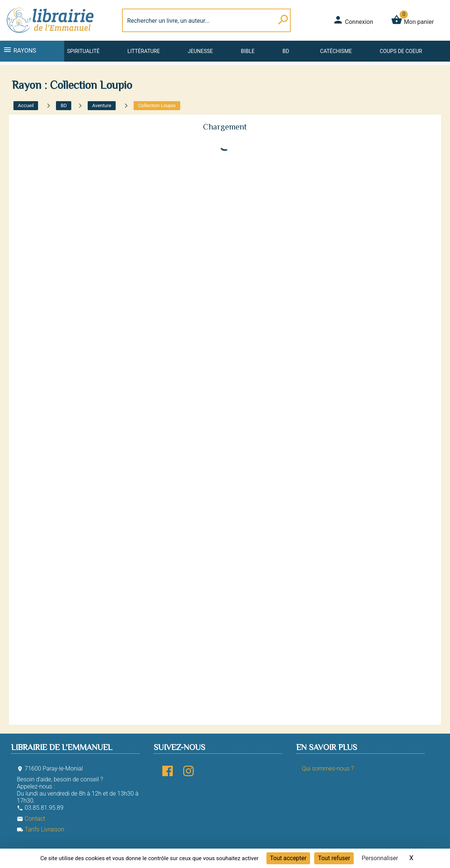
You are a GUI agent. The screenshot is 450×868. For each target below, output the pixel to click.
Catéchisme (336, 51)
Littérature (144, 51)
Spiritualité (83, 51)
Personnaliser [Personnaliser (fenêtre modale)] (380, 858)
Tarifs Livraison (40, 829)
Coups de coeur (401, 51)
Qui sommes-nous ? (328, 769)
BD (286, 51)
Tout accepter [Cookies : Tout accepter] (288, 858)
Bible (248, 51)
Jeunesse (200, 51)
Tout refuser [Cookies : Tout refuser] (334, 858)
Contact (31, 819)
